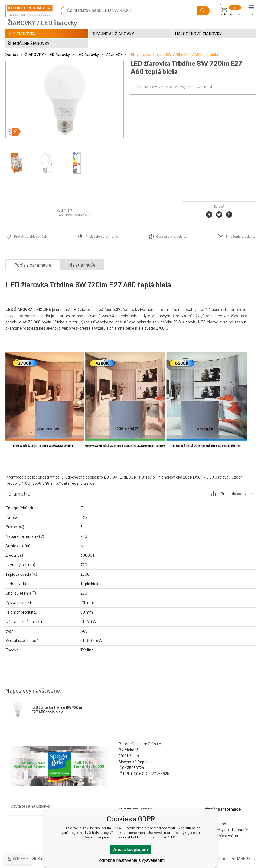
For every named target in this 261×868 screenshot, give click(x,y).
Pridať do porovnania (102, 237)
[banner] (30, 11)
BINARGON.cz (244, 858)
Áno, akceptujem (130, 849)
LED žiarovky (88, 55)
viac (213, 87)
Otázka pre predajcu (172, 237)
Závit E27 (114, 55)
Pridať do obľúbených (31, 237)
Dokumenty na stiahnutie (226, 830)
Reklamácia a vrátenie (223, 836)
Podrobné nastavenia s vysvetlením (131, 860)
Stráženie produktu (241, 237)
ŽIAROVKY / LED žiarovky (47, 55)
